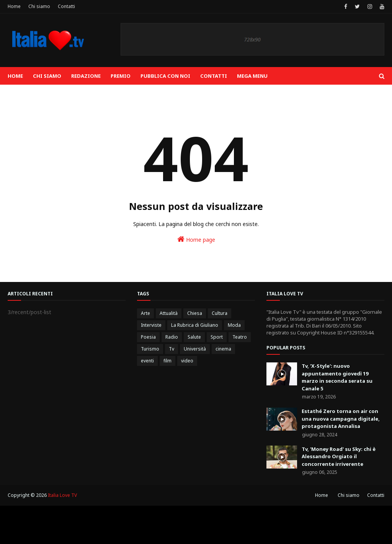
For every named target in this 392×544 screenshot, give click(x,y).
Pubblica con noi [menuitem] (165, 76)
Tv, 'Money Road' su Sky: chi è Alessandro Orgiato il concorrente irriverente (339, 456)
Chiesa (195, 313)
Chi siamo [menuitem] (47, 76)
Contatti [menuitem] (214, 76)
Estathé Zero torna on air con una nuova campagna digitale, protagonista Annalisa (341, 419)
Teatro (240, 337)
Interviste (151, 325)
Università (195, 349)
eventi (147, 361)
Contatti (66, 6)
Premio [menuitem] (121, 76)
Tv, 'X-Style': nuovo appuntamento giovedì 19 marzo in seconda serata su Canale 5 (337, 377)
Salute (194, 337)
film (167, 361)
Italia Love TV (62, 495)
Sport (217, 337)
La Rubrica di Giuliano (195, 325)
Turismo (150, 349)
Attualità (169, 313)
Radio (172, 337)
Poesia (148, 337)
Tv (171, 349)
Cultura (220, 313)
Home (14, 6)
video (187, 361)
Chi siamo (39, 6)
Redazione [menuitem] (86, 76)
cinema (223, 349)
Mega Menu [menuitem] (252, 76)
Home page (196, 239)
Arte (145, 313)
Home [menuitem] (15, 76)
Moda (234, 325)
